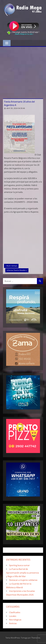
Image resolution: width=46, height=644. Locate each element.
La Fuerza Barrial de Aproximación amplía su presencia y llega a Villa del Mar (22, 573)
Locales (13, 616)
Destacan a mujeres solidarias (23, 580)
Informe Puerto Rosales (16, 270)
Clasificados (15, 612)
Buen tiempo (13, 266)
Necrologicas (15, 620)
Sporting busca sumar (19, 565)
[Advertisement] (23, 71)
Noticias (13, 623)
